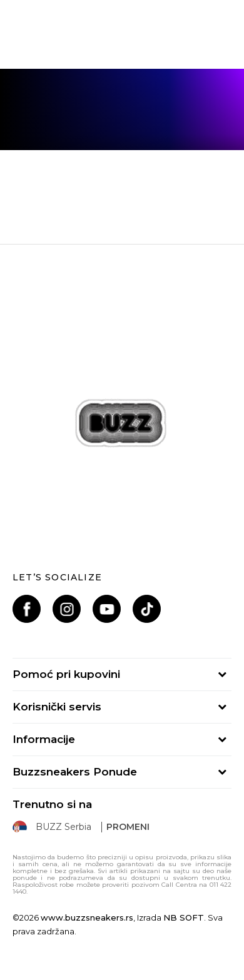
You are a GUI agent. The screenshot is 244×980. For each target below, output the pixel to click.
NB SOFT (184, 917)
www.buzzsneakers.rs (87, 917)
